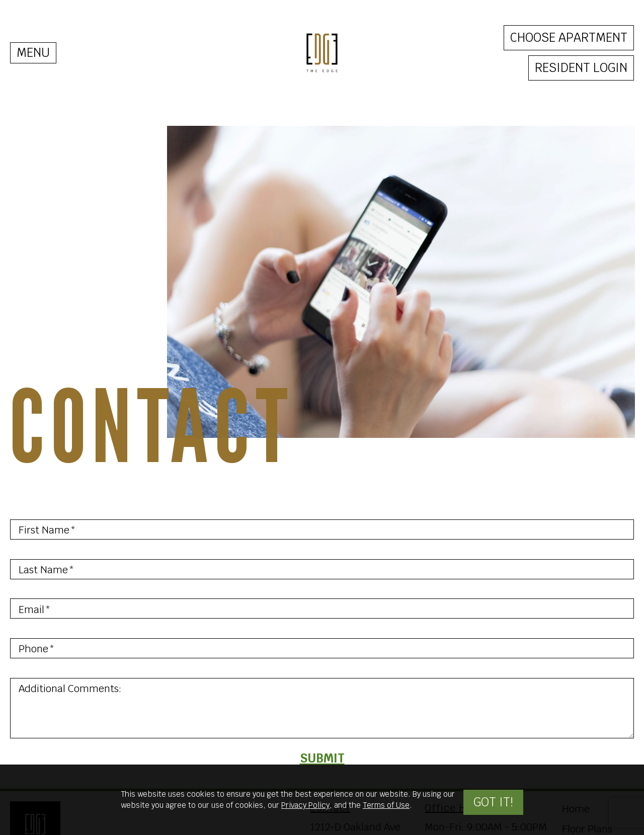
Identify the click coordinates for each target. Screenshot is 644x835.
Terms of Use (386, 805)
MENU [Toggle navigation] (33, 53)
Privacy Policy (305, 805)
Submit (322, 758)
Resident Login (581, 68)
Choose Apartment (569, 37)
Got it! (493, 802)
